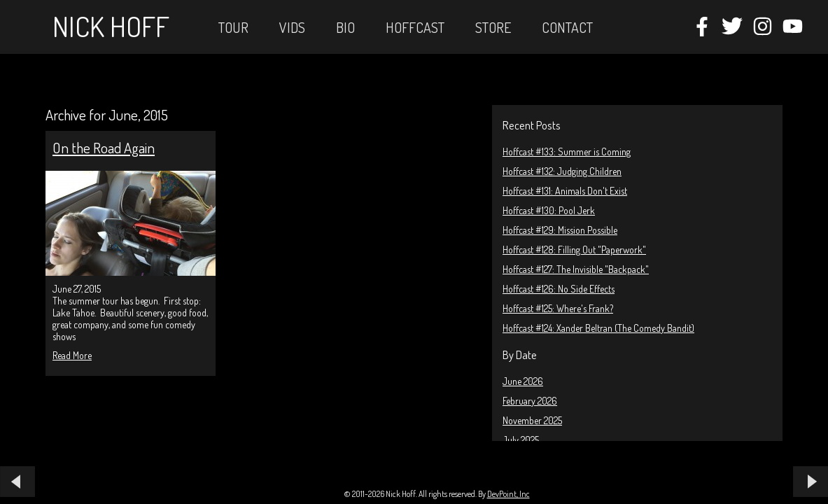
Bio (345, 27)
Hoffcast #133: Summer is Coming (567, 152)
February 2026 (530, 401)
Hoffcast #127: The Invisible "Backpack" (576, 269)
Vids (292, 27)
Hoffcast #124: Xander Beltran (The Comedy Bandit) (598, 328)
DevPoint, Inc (508, 494)
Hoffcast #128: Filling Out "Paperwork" (574, 250)
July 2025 (521, 440)
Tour (233, 27)
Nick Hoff (111, 26)
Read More (72, 355)
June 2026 (523, 381)
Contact (567, 27)
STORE (493, 27)
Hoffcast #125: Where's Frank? (558, 308)
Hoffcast (415, 27)
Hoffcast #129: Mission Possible (560, 230)
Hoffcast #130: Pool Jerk (549, 210)
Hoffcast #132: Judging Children (562, 171)
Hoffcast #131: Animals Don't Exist (565, 191)
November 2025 (532, 420)
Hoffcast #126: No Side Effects (559, 289)
